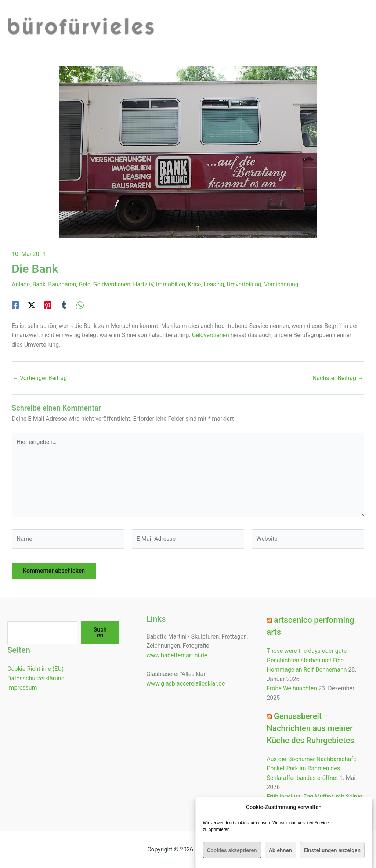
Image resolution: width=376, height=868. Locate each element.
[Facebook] (15, 305)
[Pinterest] (48, 305)
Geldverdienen (112, 284)
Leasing (214, 284)
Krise (194, 284)
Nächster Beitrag (338, 378)
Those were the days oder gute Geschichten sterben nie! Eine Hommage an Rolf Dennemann (307, 660)
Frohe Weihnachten (292, 688)
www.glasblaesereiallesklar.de (186, 683)
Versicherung (281, 284)
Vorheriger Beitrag (40, 378)
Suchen (100, 632)
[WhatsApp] (80, 305)
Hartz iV (143, 284)
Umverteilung (244, 284)
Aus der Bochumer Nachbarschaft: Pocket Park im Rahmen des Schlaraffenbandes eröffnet (312, 768)
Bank (39, 284)
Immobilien (171, 284)
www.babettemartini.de (177, 655)
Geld (84, 284)
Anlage (21, 284)
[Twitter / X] (32, 305)
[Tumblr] (64, 305)
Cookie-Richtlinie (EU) (35, 669)
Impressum (22, 688)
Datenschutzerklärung (36, 678)
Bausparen (62, 284)
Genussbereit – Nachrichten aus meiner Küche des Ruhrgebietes (310, 728)
